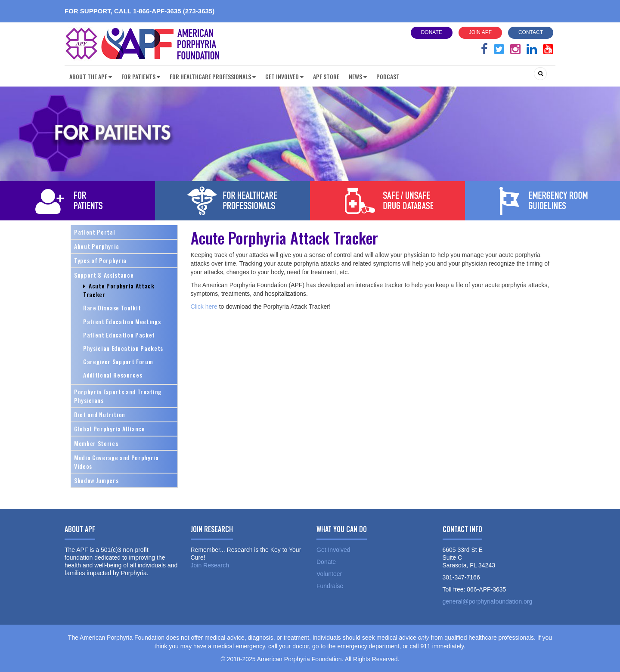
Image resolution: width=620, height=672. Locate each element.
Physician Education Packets (123, 348)
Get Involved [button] (284, 76)
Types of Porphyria (100, 260)
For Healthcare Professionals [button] (213, 76)
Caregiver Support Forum (118, 361)
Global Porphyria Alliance (110, 429)
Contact (531, 32)
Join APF (480, 32)
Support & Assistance (104, 275)
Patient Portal (95, 232)
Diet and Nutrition (100, 414)
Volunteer (329, 574)
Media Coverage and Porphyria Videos (116, 462)
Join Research (210, 565)
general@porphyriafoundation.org (488, 601)
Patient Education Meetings (122, 321)
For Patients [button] (141, 76)
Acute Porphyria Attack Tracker (119, 290)
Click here (204, 307)
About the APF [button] (91, 76)
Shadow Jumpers (96, 480)
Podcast (388, 76)
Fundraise (330, 586)
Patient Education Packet (119, 335)
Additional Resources (113, 375)
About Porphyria (97, 246)
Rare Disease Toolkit (112, 308)
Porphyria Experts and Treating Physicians (118, 396)
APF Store (326, 76)
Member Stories (96, 443)
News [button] (358, 76)
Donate (432, 32)
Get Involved (333, 550)
